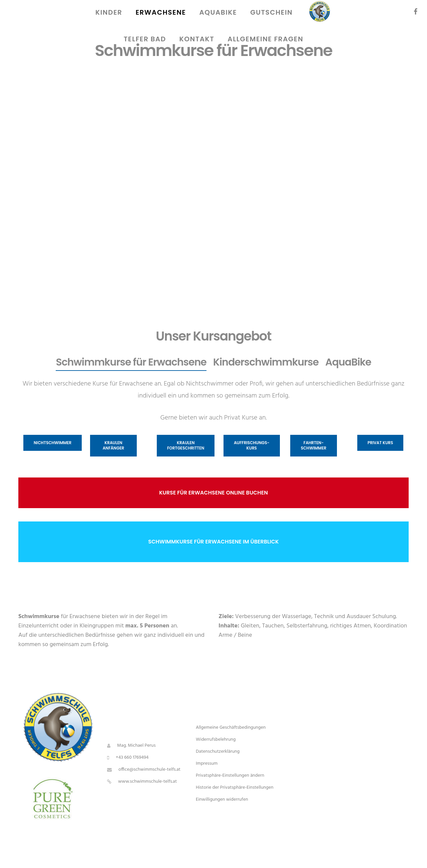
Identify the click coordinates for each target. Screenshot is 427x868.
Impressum (207, 764)
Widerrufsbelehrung (216, 740)
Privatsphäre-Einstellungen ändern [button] (230, 776)
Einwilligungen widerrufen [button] (222, 800)
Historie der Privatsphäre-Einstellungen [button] (235, 788)
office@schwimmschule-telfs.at (149, 770)
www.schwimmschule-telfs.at (147, 782)
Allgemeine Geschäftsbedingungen (231, 728)
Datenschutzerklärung (218, 752)
